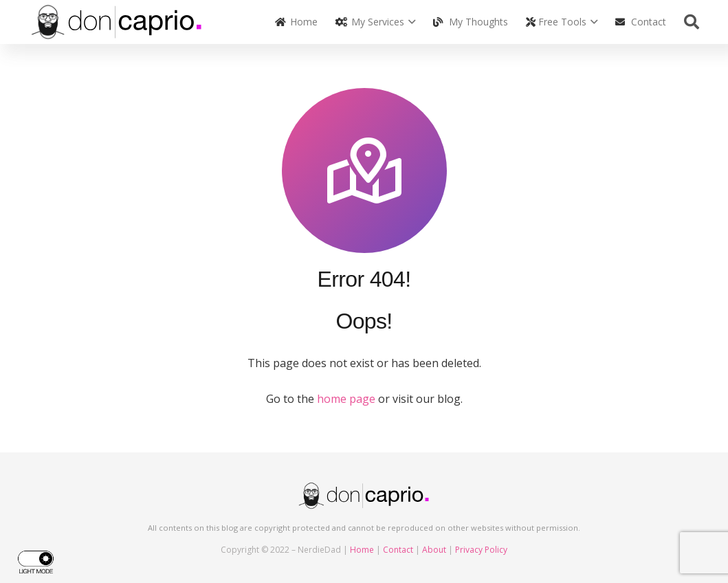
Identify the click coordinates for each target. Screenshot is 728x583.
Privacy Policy (481, 550)
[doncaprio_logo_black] (117, 22)
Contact (398, 550)
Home (362, 550)
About (434, 550)
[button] (410, 22)
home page (346, 399)
